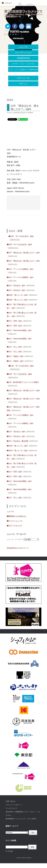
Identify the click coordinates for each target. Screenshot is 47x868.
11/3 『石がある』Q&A (16, 286)
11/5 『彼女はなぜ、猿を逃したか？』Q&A (23, 253)
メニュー (7, 3)
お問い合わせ (11, 801)
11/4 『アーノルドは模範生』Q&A (20, 269)
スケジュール (23, 78)
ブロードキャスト (15, 526)
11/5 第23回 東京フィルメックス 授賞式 (23, 382)
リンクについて (11, 808)
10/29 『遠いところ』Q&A (17, 295)
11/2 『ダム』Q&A (14, 347)
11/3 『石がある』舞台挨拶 (18, 441)
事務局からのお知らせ (16, 516)
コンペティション (23, 53)
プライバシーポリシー (14, 805)
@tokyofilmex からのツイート (18, 548)
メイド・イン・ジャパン (23, 64)
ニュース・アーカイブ (15, 539)
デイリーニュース (15, 521)
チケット (23, 84)
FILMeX (30, 113)
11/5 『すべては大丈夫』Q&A (21, 236)
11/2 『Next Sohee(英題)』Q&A (19, 330)
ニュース (23, 47)
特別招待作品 (23, 58)
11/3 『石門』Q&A (14, 321)
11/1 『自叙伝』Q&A (15, 356)
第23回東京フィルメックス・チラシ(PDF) (21, 819)
